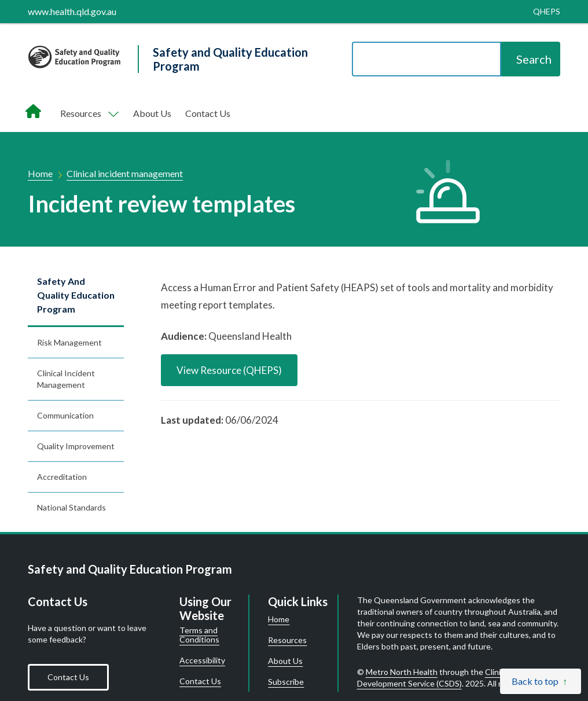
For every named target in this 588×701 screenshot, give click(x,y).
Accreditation (62, 477)
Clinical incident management (125, 173)
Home (40, 173)
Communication (65, 415)
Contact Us (208, 113)
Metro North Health (402, 672)
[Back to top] (541, 681)
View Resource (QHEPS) (229, 370)
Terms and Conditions (199, 635)
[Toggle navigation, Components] (89, 113)
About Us (152, 113)
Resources (287, 640)
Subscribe (286, 682)
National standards (71, 507)
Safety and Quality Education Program (76, 295)
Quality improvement (76, 446)
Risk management (69, 342)
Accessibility (202, 660)
